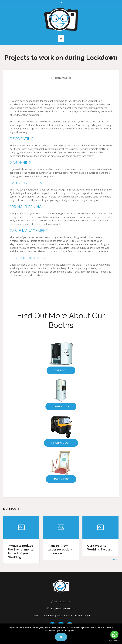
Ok (61, 637)
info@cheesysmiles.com (63, 608)
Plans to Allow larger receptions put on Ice (60, 549)
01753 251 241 (63, 601)
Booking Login (82, 615)
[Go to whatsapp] (114, 635)
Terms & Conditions (43, 615)
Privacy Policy (64, 615)
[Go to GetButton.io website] (114, 641)
